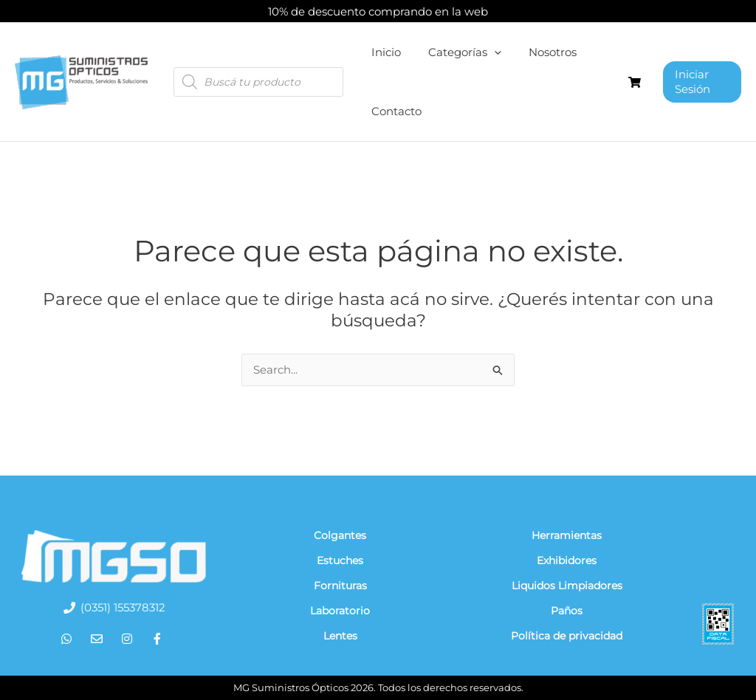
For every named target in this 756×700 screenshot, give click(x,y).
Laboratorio (340, 611)
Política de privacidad (567, 636)
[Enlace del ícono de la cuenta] (700, 82)
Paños (567, 611)
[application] (487, 52)
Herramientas (567, 535)
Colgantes (340, 535)
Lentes (340, 636)
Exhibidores (567, 560)
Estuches (340, 560)
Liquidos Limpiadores (567, 586)
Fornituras (340, 586)
